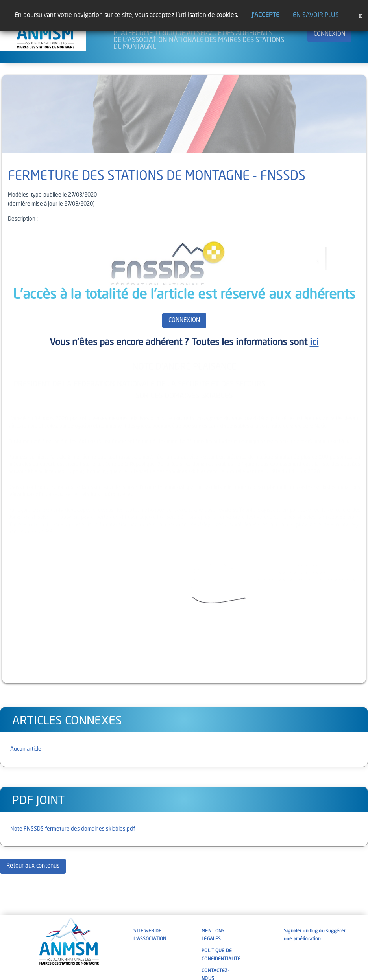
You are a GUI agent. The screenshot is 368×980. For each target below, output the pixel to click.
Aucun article (26, 749)
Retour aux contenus (33, 866)
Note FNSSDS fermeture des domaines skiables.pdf (73, 829)
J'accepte (265, 15)
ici (314, 343)
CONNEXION (329, 34)
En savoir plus (316, 15)
